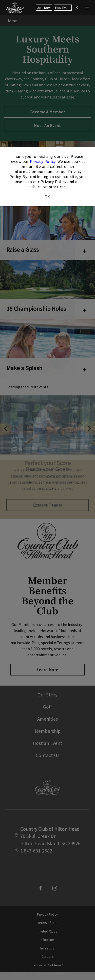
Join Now (44, 8)
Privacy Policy (43, 161)
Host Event (63, 8)
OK (47, 196)
